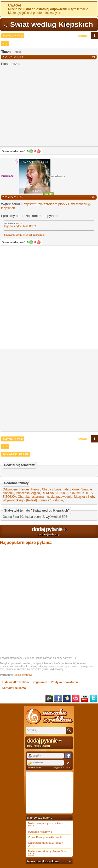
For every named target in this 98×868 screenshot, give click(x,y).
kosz (5, 43)
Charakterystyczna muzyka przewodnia (45, 497)
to (17, 223)
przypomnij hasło (62, 768)
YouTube (85, 699)
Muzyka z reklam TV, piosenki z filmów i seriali (49, 717)
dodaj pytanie (49, 531)
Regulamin (40, 682)
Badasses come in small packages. (24, 235)
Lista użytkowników (15, 682)
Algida (35, 493)
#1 (94, 57)
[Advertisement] (49, 298)
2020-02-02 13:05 (13, 197)
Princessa (23, 493)
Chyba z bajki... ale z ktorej (61, 489)
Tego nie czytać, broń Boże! (20, 226)
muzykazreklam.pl (13, 36)
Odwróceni (10, 489)
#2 (94, 197)
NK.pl (67, 699)
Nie (39, 151)
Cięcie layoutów (23, 675)
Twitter (94, 699)
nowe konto (34, 768)
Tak (31, 151)
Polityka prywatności (65, 682)
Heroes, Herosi (30, 489)
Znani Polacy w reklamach (45, 837)
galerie (47, 818)
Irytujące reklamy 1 (40, 832)
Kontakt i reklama (14, 688)
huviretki (8, 176)
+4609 (48, 194)
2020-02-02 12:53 (13, 57)
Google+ (49, 699)
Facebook (58, 699)
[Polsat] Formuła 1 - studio (45, 500)
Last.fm (76, 699)
